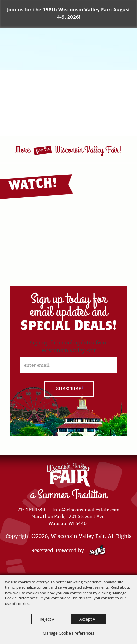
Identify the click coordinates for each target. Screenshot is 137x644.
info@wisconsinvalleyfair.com (86, 510)
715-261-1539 (31, 510)
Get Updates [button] (69, 389)
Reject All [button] (48, 619)
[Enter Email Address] (68, 365)
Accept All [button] (88, 619)
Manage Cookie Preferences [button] (68, 633)
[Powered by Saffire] (97, 550)
